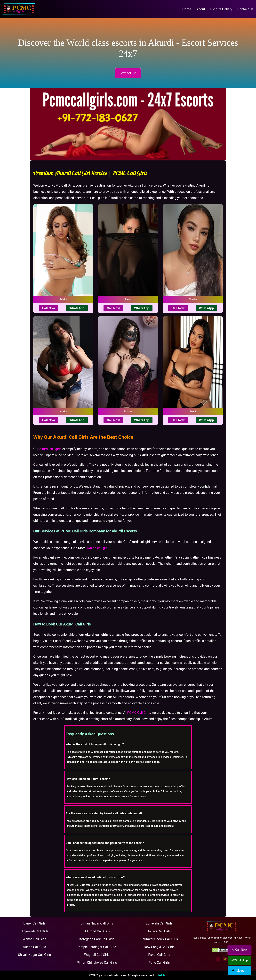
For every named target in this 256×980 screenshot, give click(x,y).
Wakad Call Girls (35, 939)
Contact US (128, 73)
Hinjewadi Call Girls (34, 931)
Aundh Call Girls (34, 947)
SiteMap (161, 975)
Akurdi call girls (50, 449)
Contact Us (245, 9)
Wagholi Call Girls (97, 955)
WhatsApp (77, 308)
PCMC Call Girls (139, 713)
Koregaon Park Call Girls (97, 939)
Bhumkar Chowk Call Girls (159, 939)
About (201, 9)
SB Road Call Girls (97, 931)
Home (187, 9)
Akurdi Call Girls (159, 931)
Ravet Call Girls (159, 955)
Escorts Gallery (221, 9)
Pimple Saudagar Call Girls (97, 947)
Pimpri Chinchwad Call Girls (97, 963)
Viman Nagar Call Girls (97, 923)
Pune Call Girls (159, 963)
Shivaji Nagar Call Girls (35, 955)
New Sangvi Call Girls (159, 947)
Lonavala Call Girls (159, 923)
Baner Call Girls (34, 923)
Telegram (239, 971)
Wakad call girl (97, 548)
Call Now (49, 308)
